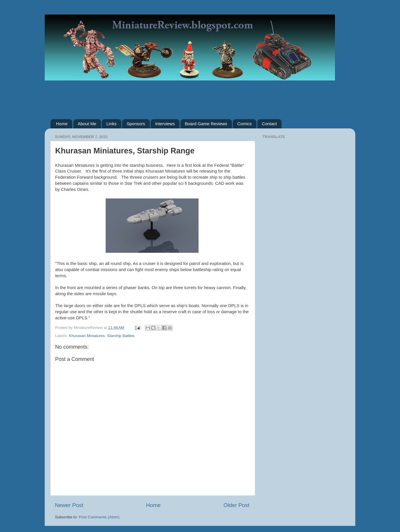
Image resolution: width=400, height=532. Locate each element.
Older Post (236, 505)
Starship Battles (121, 336)
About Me (87, 124)
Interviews (165, 124)
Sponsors (136, 124)
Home (62, 124)
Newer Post (69, 505)
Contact (269, 124)
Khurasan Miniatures (87, 336)
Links (111, 124)
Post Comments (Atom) (99, 517)
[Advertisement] (200, 96)
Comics (244, 124)
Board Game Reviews (206, 124)
